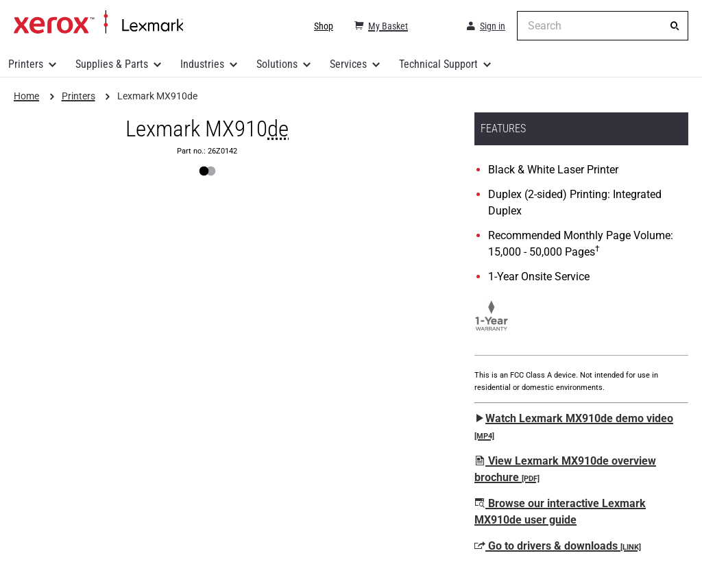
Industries (202, 64)
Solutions (277, 64)
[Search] (675, 26)
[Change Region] (436, 26)
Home (98, 23)
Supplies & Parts (112, 64)
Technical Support (438, 64)
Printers (26, 64)
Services (348, 64)
